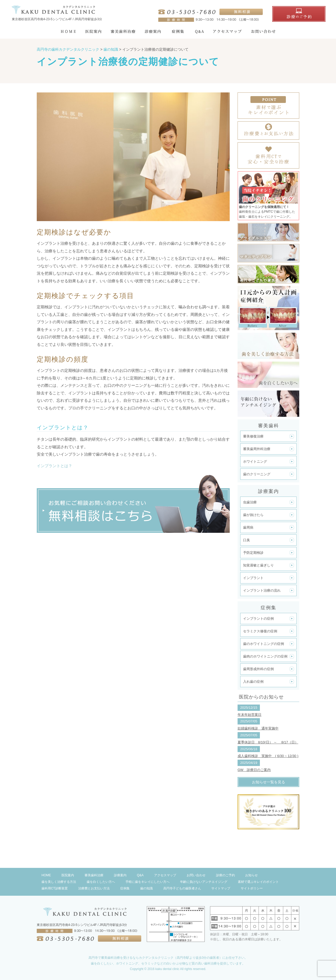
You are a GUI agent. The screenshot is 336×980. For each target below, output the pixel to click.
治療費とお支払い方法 (94, 888)
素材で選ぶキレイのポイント (258, 882)
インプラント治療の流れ (262, 590)
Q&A (140, 875)
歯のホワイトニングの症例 (264, 644)
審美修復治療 (253, 436)
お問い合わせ (196, 875)
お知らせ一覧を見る (269, 782)
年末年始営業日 (250, 715)
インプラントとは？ (54, 466)
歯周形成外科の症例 (258, 669)
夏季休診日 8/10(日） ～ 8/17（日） (268, 742)
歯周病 (248, 527)
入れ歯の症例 (253, 682)
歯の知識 (146, 888)
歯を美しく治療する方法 (59, 882)
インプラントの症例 (258, 619)
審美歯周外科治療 (257, 449)
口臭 (246, 540)
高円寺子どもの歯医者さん (182, 888)
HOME (46, 875)
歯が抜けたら (253, 515)
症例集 (125, 888)
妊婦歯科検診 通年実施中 (258, 728)
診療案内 (120, 875)
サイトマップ (221, 888)
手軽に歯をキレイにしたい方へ (148, 882)
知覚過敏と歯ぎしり (258, 565)
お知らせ (251, 875)
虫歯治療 (250, 502)
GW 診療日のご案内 (254, 770)
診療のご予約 (225, 875)
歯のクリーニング (257, 474)
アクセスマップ (165, 875)
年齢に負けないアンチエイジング (204, 882)
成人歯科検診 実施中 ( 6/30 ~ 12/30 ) (268, 756)
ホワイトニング (255, 462)
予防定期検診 (253, 553)
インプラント (253, 578)
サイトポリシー (252, 888)
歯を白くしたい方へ (101, 882)
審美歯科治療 (94, 875)
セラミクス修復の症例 (260, 631)
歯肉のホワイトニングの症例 (265, 656)
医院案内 (68, 875)
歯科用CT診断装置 (55, 888)
